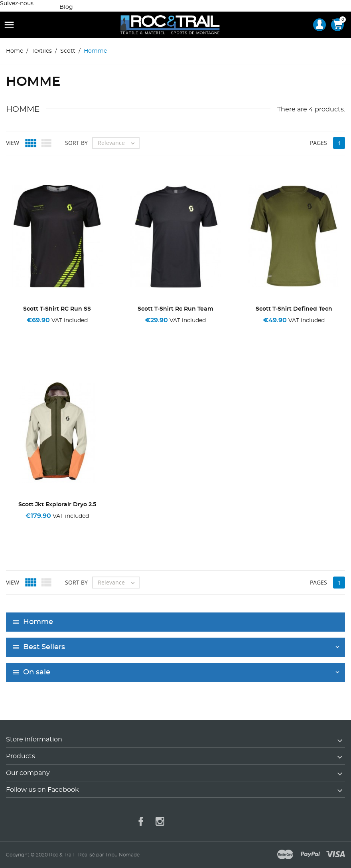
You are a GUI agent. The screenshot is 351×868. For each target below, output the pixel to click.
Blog (66, 7)
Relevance (118, 143)
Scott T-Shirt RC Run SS (57, 309)
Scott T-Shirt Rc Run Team (175, 309)
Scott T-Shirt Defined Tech (294, 309)
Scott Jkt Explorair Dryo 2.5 (57, 505)
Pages (318, 143)
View (13, 143)
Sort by (76, 143)
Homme (38, 622)
